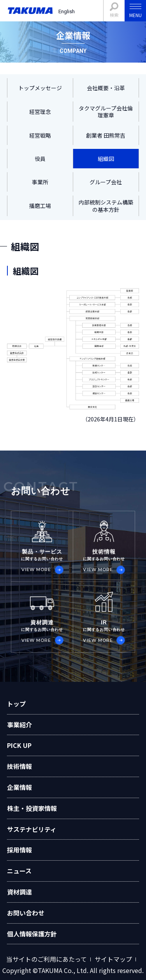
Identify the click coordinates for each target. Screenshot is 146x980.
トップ (16, 704)
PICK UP (19, 745)
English (67, 11)
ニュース (19, 871)
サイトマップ (113, 959)
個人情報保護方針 (32, 934)
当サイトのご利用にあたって (47, 959)
